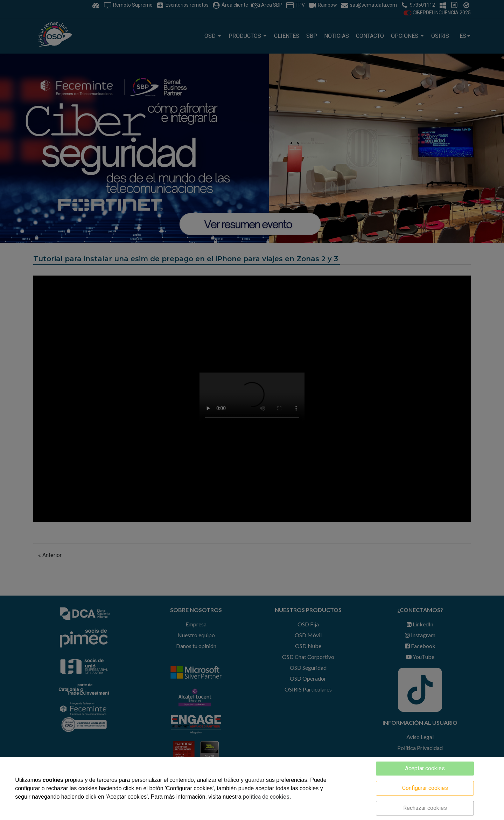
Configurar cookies (425, 788)
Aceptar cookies (425, 768)
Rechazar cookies (425, 808)
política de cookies (266, 797)
